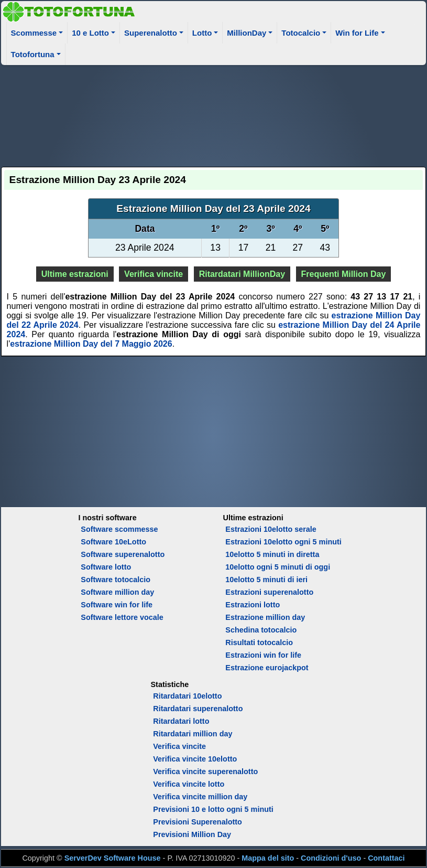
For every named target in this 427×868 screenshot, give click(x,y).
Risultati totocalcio (259, 642)
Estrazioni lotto (253, 605)
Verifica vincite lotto (189, 784)
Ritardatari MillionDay (242, 274)
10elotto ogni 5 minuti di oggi (278, 567)
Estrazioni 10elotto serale (271, 529)
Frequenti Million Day (344, 274)
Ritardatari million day (193, 734)
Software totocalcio (116, 580)
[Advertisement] (214, 114)
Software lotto (106, 567)
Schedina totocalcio (261, 630)
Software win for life (117, 605)
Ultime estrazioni (75, 274)
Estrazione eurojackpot (267, 668)
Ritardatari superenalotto (198, 709)
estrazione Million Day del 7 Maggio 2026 (91, 344)
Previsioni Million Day (192, 834)
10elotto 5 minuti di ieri (266, 580)
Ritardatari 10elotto (187, 696)
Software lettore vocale (122, 617)
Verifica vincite (154, 274)
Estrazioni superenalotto (269, 592)
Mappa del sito (268, 858)
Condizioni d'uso (331, 858)
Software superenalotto (123, 554)
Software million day (117, 592)
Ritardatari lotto (181, 721)
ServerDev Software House (113, 858)
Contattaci (386, 858)
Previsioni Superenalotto (198, 822)
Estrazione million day (265, 617)
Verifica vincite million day (200, 797)
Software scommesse (119, 529)
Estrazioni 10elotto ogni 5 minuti (283, 542)
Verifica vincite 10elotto (195, 759)
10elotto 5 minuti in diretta (272, 554)
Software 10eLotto (113, 542)
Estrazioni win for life (263, 655)
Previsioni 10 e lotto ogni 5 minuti (213, 809)
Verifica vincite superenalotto (205, 771)
